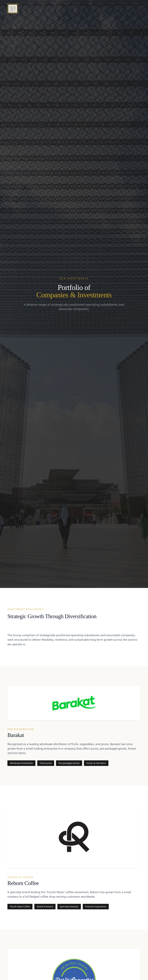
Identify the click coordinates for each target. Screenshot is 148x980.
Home (88, 9)
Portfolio (118, 8)
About (102, 9)
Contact (136, 8)
